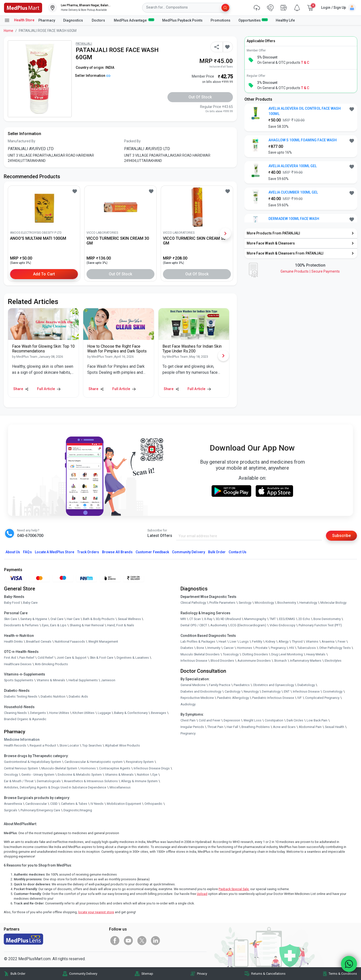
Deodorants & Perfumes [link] (21, 625)
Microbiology (264, 603)
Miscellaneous (120, 787)
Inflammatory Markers (306, 661)
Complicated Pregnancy (322, 698)
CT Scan (195, 619)
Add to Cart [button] (44, 274)
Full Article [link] (49, 389)
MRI (183, 619)
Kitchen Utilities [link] (83, 713)
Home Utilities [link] (59, 713)
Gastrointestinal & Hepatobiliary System (33, 762)
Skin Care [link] (11, 619)
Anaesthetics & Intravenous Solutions (91, 781)
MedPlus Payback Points (182, 20)
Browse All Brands (117, 552)
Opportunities (253, 20)
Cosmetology (333, 691)
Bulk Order (217, 552)
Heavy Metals (316, 654)
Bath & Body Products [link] (99, 619)
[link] (23, 7)
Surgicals (11, 810)
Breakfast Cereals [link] (39, 641)
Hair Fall (232, 727)
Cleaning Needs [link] (15, 713)
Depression (232, 720)
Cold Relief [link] (46, 658)
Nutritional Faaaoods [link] (70, 641)
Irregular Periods (192, 727)
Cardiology (233, 691)
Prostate (261, 648)
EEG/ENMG (287, 619)
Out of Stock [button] (200, 97)
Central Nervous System (21, 768)
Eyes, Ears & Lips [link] (54, 625)
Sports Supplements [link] (19, 680)
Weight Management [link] (103, 641)
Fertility (257, 641)
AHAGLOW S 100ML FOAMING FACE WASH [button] (303, 140)
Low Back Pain (317, 720)
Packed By (132, 141)
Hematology (308, 603)
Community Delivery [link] (83, 974)
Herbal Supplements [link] (83, 680)
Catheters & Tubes (74, 804)
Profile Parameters (222, 603)
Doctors (99, 20)
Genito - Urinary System (38, 775)
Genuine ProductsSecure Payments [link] (310, 271)
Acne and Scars (284, 727)
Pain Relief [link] (27, 658)
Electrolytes (333, 661)
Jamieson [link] (108, 680)
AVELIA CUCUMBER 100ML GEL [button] (293, 192)
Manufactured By (22, 141)
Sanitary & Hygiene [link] (34, 619)
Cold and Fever (210, 720)
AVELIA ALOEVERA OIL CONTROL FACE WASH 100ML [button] (305, 111)
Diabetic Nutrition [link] (53, 696)
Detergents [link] (38, 713)
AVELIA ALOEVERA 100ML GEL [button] (293, 166)
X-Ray (208, 619)
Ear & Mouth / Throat (19, 781)
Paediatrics (242, 685)
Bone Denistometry (327, 619)
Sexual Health (335, 727)
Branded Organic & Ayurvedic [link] (25, 719)
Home (9, 31)
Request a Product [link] (43, 745)
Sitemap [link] (147, 974)
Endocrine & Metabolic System (80, 775)
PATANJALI (84, 44)
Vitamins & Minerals (119, 775)
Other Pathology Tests (335, 648)
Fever (342, 641)
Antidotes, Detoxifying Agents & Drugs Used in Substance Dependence (55, 787)
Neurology (251, 691)
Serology (245, 603)
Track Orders (88, 552)
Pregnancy (278, 648)
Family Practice (220, 685)
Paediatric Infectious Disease (273, 698)
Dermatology (271, 691)
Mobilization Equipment (124, 804)
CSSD (54, 804)
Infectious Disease (194, 661)
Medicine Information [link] (22, 740)
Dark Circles (295, 720)
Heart (222, 641)
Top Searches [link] (92, 745)
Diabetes (187, 648)
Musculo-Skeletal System (59, 768)
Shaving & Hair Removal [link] (87, 625)
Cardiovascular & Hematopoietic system (94, 762)
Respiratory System (140, 762)
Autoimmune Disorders (254, 661)
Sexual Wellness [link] (129, 619)
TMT (273, 619)
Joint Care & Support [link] (72, 658)
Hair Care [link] (73, 619)
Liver (233, 641)
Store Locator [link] (69, 745)
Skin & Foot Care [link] (102, 658)
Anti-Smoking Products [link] (51, 664)
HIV (292, 648)
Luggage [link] (104, 713)
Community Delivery (189, 552)
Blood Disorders (222, 661)
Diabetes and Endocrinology (201, 691)
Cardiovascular (36, 804)
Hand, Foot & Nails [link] (121, 625)
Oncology (11, 775)
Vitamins (312, 641)
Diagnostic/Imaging (78, 810)
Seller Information (93, 76)
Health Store (19, 20)
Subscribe (341, 536)
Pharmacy (47, 20)
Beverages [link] (159, 713)
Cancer (229, 648)
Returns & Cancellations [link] (268, 974)
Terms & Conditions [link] (343, 974)
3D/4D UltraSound (228, 619)
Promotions (220, 20)
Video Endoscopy (282, 625)
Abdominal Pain (310, 727)
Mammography (255, 619)
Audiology (188, 704)
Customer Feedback (152, 552)
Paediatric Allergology (233, 698)
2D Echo (304, 619)
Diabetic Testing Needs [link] (21, 696)
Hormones (88, 768)
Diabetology (306, 685)
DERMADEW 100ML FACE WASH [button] (294, 219)
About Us (13, 552)
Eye (155, 775)
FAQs (27, 552)
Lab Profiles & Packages (198, 641)
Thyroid (297, 641)
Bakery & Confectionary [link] (131, 713)
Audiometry (219, 625)
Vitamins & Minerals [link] (51, 680)
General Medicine (193, 685)
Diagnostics (73, 20)
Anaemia (328, 641)
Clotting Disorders (255, 654)
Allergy (284, 641)
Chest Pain (188, 720)
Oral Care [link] (57, 619)
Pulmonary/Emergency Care (40, 810)
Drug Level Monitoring (287, 654)
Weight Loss (252, 720)
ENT (287, 691)
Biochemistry (287, 603)
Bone (200, 648)
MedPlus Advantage (134, 20)
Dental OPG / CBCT (194, 625)
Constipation (274, 720)
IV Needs (97, 804)
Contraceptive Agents (115, 768)
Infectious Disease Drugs (152, 768)
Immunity (214, 648)
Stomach (280, 661)
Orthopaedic (153, 804)
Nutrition (143, 775)
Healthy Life (285, 20)
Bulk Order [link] (18, 974)
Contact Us (237, 552)
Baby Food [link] (12, 603)
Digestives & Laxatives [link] (133, 658)
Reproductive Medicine (197, 698)
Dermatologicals (49, 781)
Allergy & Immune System (139, 781)
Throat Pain (215, 727)
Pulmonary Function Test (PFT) (320, 625)
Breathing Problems (256, 727)
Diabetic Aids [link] (78, 696)
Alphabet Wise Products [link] (122, 745)
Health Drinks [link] (13, 641)
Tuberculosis (307, 648)
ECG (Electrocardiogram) (248, 625)
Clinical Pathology (193, 603)
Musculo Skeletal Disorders (200, 654)
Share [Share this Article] (21, 389)
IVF (300, 698)
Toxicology (231, 654)
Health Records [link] (15, 745)
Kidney (270, 641)
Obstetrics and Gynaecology (274, 685)
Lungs (244, 641)
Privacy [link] (202, 974)
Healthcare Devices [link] (18, 664)
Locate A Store (55, 552)
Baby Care (30, 603)
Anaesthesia (13, 804)
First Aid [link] (10, 658)
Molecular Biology (333, 603)
